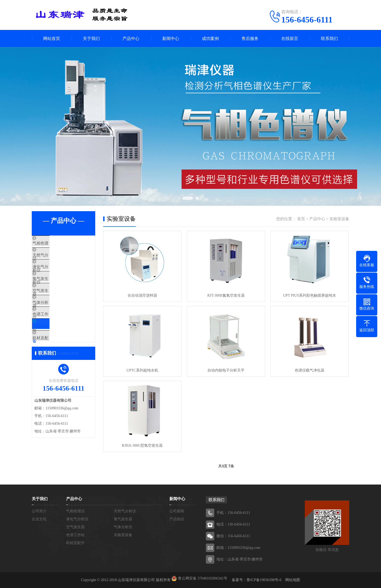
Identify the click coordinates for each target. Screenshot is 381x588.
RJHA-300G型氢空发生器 (142, 445)
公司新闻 (177, 511)
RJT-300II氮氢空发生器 (226, 295)
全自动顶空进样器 (142, 295)
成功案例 (210, 39)
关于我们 (91, 39)
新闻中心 (171, 39)
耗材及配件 (54, 368)
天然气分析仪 (56, 259)
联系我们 (329, 39)
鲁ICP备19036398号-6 (264, 580)
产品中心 (131, 39)
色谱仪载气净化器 (310, 370)
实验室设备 (54, 353)
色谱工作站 (54, 337)
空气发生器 (54, 306)
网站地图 (293, 580)
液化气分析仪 (56, 275)
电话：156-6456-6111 (233, 524)
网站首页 (52, 39)
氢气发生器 (54, 290)
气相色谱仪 (54, 243)
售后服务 (250, 39)
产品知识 (177, 519)
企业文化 (39, 519)
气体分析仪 (54, 322)
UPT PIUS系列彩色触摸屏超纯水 (310, 295)
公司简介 (39, 511)
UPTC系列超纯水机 (142, 370)
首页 (301, 219)
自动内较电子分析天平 (226, 370)
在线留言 (290, 39)
